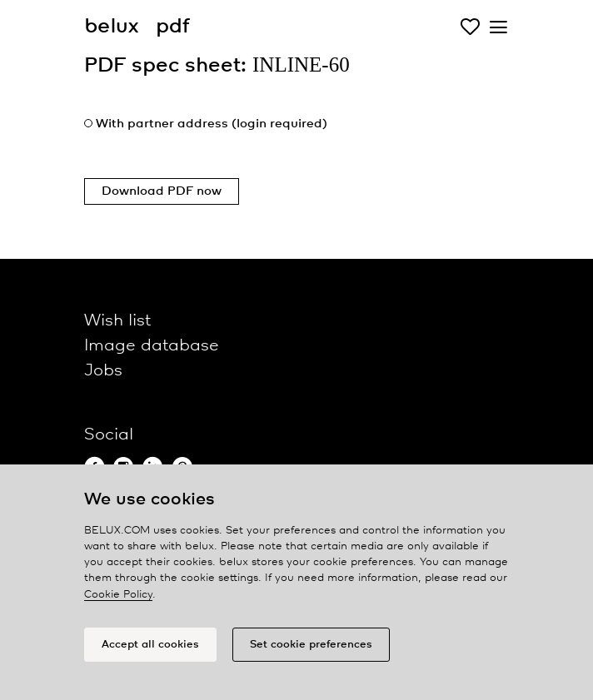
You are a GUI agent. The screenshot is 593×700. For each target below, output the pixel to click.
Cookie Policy (118, 595)
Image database (152, 346)
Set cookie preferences (311, 645)
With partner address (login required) (212, 124)
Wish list (117, 321)
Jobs (103, 371)
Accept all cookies (150, 645)
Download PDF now (162, 191)
